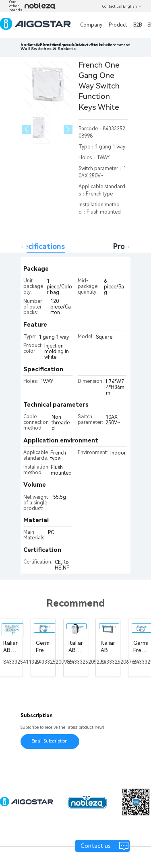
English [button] (132, 6)
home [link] (27, 45)
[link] (48, 49)
